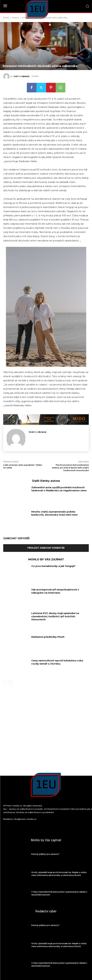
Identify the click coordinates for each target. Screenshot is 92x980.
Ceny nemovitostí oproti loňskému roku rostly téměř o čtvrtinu (57, 662)
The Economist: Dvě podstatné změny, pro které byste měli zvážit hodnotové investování (70, 468)
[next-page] (10, 682)
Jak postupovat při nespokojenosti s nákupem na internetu (55, 591)
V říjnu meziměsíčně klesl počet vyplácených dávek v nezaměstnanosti (59, 893)
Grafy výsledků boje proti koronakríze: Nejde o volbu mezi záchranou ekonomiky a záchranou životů (59, 874)
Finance (15, 18)
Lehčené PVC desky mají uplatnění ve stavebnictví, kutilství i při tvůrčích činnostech (55, 616)
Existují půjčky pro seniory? (45, 854)
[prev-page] (5, 682)
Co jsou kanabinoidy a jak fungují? (53, 566)
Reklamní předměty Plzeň (48, 637)
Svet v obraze (22, 76)
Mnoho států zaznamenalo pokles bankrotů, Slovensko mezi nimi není (54, 513)
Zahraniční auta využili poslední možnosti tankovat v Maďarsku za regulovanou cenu (59, 489)
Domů (6, 18)
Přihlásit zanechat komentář (46, 548)
